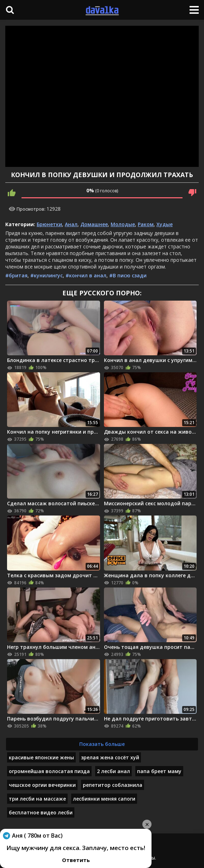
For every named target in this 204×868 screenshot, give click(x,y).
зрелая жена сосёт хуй (110, 757)
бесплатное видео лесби (41, 812)
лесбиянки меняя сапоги (104, 799)
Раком (146, 224)
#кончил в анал (86, 275)
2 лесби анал (113, 771)
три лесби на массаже (37, 799)
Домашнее (94, 224)
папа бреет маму (159, 771)
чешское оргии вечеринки (42, 785)
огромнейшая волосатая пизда (49, 771)
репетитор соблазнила (113, 785)
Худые (165, 224)
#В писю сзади (128, 275)
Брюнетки (49, 224)
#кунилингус (47, 275)
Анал (71, 224)
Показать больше (102, 744)
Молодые (123, 224)
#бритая (16, 275)
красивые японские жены (41, 757)
